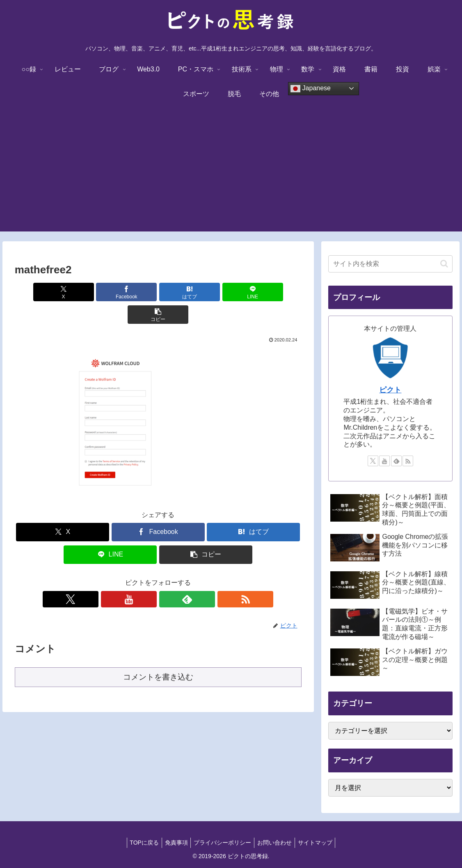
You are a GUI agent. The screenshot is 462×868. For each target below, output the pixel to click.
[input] (390, 264)
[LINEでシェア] (206, 292)
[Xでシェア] (62, 292)
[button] (254, 292)
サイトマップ (320, 843)
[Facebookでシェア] (110, 292)
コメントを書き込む (158, 654)
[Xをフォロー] (130, 577)
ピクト (390, 390)
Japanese (311, 89)
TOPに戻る (139, 843)
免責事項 (174, 843)
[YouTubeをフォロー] (149, 577)
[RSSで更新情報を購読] (186, 577)
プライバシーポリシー (222, 843)
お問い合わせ (277, 843)
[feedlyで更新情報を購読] (167, 577)
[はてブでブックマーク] (158, 292)
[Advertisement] (231, 174)
